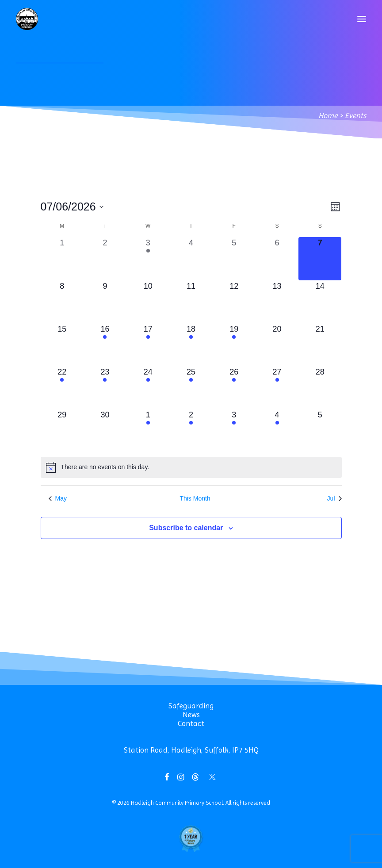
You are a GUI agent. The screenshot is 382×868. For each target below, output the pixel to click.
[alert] (191, 467)
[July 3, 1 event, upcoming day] (234, 430)
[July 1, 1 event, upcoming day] (148, 430)
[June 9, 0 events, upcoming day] (105, 302)
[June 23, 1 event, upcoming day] (105, 388)
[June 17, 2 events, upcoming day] (148, 345)
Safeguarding (191, 706)
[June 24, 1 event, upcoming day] (148, 388)
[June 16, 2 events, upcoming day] (105, 345)
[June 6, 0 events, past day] (277, 258)
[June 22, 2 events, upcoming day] (62, 388)
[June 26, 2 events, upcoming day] (234, 388)
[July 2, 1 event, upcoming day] (191, 430)
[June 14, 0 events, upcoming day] (320, 302)
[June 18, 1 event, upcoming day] (191, 345)
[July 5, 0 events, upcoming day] (320, 430)
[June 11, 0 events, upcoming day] (191, 302)
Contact (191, 723)
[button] (362, 19)
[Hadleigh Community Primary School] (27, 19)
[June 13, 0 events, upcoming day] (277, 302)
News (191, 715)
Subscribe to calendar (186, 528)
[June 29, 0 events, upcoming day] (62, 430)
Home (328, 115)
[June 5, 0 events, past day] (234, 258)
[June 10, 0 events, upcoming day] (148, 302)
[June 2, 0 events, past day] (105, 258)
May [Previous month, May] (58, 498)
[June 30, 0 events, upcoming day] (105, 430)
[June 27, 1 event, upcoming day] (277, 388)
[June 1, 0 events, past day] (62, 258)
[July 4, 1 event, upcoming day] (277, 430)
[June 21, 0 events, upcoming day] (320, 345)
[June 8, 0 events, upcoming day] (62, 302)
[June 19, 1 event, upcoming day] (234, 345)
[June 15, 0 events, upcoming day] (62, 345)
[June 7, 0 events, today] (320, 258)
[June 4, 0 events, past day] (191, 258)
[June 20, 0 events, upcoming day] (277, 345)
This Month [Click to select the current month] (195, 498)
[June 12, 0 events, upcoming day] (234, 302)
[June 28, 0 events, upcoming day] (320, 388)
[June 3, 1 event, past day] (148, 258)
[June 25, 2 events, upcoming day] (191, 388)
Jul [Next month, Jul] (334, 498)
